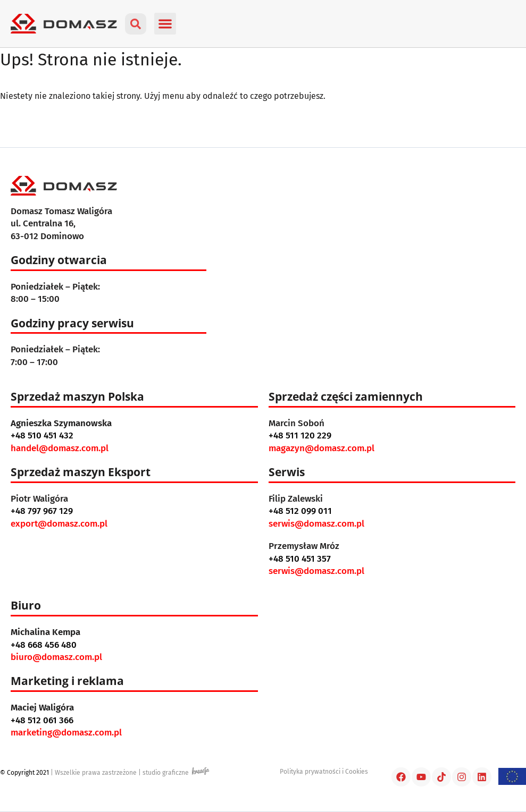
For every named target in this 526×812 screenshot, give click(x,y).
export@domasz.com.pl (59, 524)
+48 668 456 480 (44, 645)
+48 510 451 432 (42, 435)
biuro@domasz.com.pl (56, 657)
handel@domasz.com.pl (60, 448)
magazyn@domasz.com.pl (322, 448)
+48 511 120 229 (300, 435)
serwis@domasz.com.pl (316, 524)
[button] (165, 24)
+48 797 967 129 (42, 511)
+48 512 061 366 (42, 720)
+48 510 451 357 (300, 559)
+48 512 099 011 (300, 511)
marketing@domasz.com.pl (66, 733)
